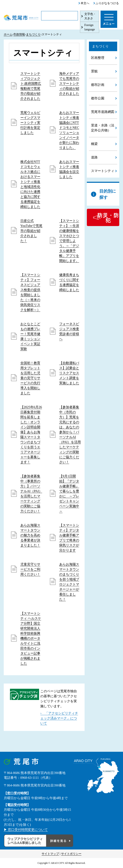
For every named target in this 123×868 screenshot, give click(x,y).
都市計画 (98, 85)
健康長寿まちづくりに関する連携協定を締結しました (69, 282)
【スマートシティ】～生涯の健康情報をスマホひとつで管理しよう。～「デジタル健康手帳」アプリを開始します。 (69, 241)
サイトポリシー (71, 854)
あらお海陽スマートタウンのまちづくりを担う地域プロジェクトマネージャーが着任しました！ (69, 582)
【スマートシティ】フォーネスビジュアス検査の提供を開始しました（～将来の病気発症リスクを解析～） (30, 292)
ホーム (8, 34)
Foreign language (90, 27)
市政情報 (19, 34)
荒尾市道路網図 (103, 112)
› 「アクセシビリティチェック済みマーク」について (59, 718)
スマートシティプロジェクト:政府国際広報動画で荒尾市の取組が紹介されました (31, 86)
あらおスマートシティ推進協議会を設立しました (69, 169)
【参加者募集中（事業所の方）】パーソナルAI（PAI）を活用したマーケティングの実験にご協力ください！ (31, 494)
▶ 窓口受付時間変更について (26, 830)
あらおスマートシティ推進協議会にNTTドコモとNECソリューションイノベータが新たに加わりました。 (69, 130)
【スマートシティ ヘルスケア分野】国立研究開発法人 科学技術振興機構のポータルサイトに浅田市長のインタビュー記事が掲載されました (31, 638)
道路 (94, 157)
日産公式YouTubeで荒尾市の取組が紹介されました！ (31, 231)
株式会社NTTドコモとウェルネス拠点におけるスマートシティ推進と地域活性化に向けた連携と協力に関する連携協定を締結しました (30, 184)
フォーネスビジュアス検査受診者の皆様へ (69, 331)
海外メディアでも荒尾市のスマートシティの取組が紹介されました (69, 83)
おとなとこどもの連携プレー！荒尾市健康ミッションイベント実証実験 (30, 336)
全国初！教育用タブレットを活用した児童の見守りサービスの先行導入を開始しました (30, 378)
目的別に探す (108, 194)
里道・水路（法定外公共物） (103, 128)
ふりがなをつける (107, 3)
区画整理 (98, 58)
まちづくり (33, 34)
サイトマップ (50, 854)
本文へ (85, 3)
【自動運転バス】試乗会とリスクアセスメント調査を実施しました (69, 373)
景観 (94, 71)
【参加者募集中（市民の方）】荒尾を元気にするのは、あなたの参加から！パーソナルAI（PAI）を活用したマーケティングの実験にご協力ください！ (70, 435)
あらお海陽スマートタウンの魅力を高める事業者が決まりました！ (30, 535)
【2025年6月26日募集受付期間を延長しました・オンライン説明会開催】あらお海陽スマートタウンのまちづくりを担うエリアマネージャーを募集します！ (31, 435)
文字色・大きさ (90, 16)
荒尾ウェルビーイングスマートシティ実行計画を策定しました (30, 123)
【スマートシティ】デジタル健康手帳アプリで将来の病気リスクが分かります (69, 538)
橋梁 (94, 144)
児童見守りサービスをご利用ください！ (30, 569)
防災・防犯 (108, 218)
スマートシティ (103, 171)
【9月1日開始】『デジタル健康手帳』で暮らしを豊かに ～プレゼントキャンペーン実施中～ (69, 494)
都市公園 (98, 98)
